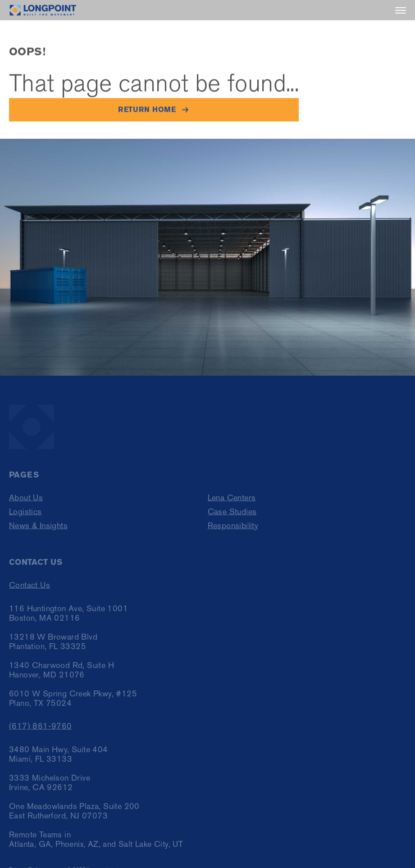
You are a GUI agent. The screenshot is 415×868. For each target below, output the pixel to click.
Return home (147, 110)
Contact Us (30, 588)
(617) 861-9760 (41, 729)
